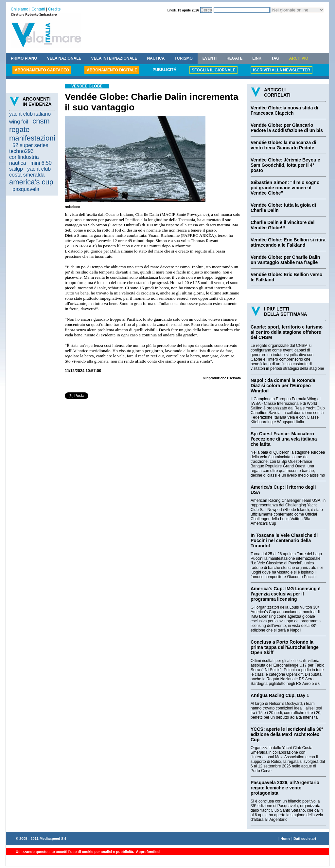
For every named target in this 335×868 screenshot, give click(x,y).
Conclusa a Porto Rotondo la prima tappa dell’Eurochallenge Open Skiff (285, 647)
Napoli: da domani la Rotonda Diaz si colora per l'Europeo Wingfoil (283, 386)
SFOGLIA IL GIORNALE (213, 70)
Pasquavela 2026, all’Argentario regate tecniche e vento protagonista (285, 788)
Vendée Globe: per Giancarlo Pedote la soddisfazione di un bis (287, 128)
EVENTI (210, 58)
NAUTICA (156, 58)
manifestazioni (32, 138)
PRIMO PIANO (24, 58)
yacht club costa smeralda (30, 172)
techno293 (21, 151)
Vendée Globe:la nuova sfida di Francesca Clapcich (284, 110)
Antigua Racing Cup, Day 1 (280, 695)
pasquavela (26, 189)
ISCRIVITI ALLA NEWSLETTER (281, 70)
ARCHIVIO (299, 58)
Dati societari (305, 839)
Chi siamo (19, 9)
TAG (275, 58)
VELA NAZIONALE (64, 58)
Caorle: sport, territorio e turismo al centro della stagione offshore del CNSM (287, 332)
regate (19, 130)
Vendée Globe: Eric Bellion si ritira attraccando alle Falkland (288, 242)
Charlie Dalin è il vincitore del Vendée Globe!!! (282, 225)
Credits (54, 9)
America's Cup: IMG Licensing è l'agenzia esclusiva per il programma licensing (285, 594)
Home (285, 839)
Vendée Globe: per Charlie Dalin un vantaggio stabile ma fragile (285, 260)
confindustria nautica (24, 160)
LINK (257, 58)
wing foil (19, 122)
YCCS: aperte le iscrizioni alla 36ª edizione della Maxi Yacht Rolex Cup (287, 734)
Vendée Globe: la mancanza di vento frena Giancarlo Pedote (283, 145)
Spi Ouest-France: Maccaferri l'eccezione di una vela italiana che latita (284, 439)
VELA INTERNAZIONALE (114, 58)
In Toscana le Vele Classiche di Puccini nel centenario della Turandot (284, 540)
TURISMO (183, 58)
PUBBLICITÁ (164, 70)
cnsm (41, 121)
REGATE (234, 58)
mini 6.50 (41, 163)
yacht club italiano (30, 114)
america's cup (31, 182)
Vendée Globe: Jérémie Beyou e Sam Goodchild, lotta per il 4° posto (285, 165)
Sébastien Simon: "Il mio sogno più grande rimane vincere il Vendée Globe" (285, 188)
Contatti (38, 9)
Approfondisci (148, 852)
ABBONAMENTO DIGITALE (112, 70)
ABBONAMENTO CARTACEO (42, 70)
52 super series (30, 145)
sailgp (16, 169)
